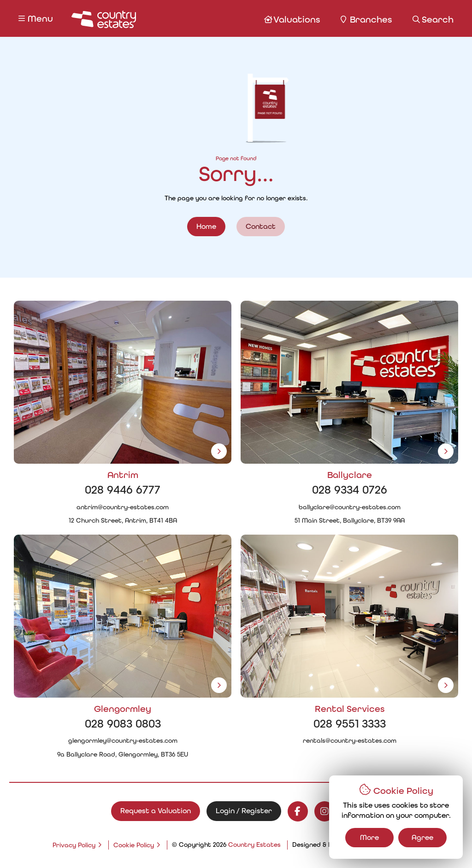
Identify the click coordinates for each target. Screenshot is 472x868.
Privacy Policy (74, 845)
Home (206, 226)
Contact (261, 226)
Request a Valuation (156, 811)
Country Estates (254, 845)
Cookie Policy (134, 845)
